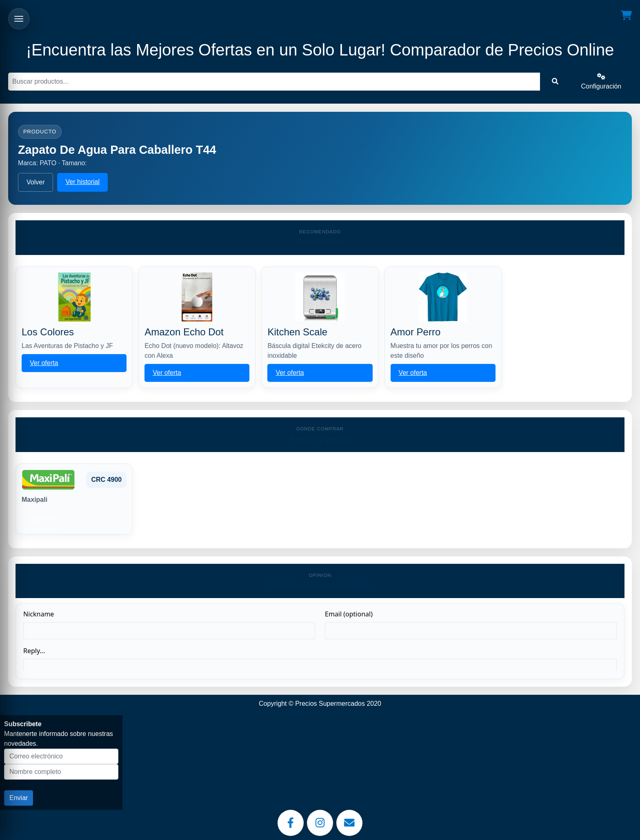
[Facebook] (291, 823)
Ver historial (82, 182)
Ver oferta (44, 363)
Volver (36, 182)
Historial (42, 519)
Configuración (601, 81)
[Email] (349, 823)
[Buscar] (274, 82)
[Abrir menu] (19, 19)
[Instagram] (320, 823)
